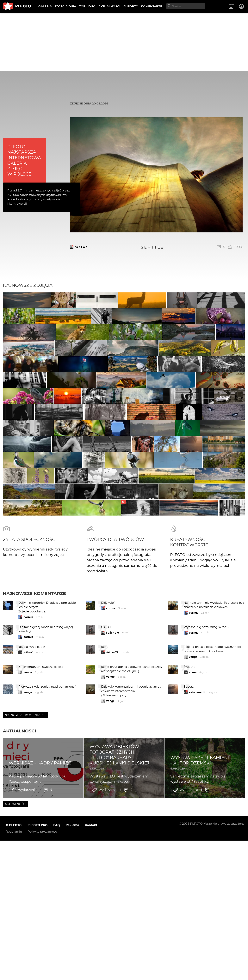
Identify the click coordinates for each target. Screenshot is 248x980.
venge (193, 847)
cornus (28, 807)
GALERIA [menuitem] (45, 6)
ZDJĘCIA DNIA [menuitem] (65, 6)
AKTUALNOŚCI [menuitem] (109, 6)
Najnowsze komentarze (34, 783)
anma (193, 862)
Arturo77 (112, 842)
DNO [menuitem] (92, 6)
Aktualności (19, 921)
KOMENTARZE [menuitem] (152, 6)
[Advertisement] (124, 42)
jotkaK (28, 842)
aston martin (198, 882)
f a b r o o (81, 247)
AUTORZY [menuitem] (131, 6)
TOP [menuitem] (82, 6)
